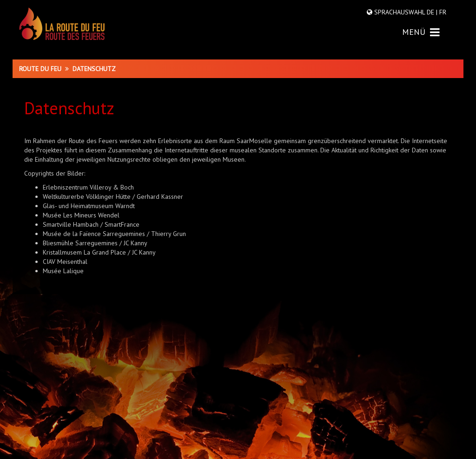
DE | (432, 12)
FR (442, 12)
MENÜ (421, 32)
